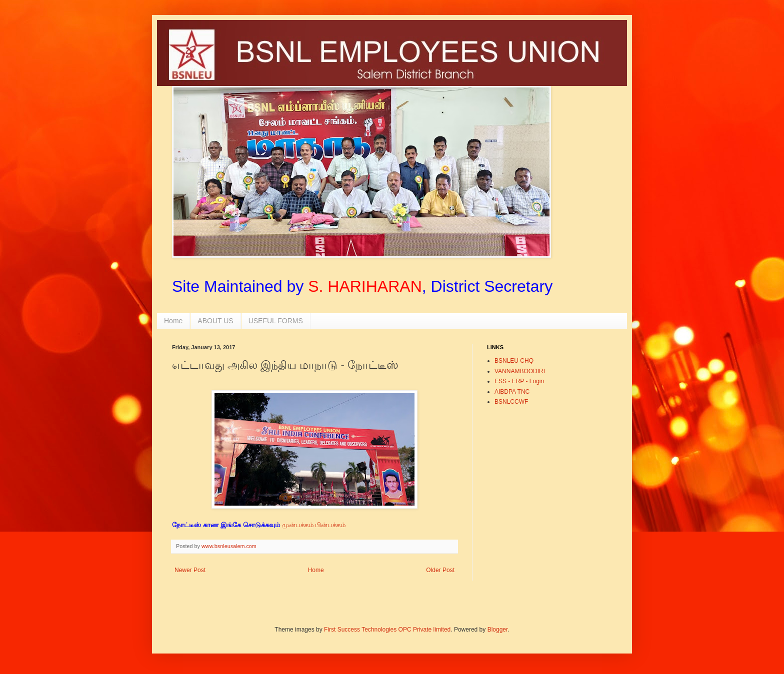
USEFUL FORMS (276, 321)
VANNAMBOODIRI (520, 371)
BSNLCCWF (511, 402)
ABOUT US (215, 321)
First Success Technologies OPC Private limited (387, 630)
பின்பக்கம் (331, 525)
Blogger (498, 630)
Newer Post (190, 570)
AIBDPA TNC (512, 392)
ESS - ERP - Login (519, 381)
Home (173, 321)
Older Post (440, 570)
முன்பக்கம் (298, 525)
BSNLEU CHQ (514, 361)
